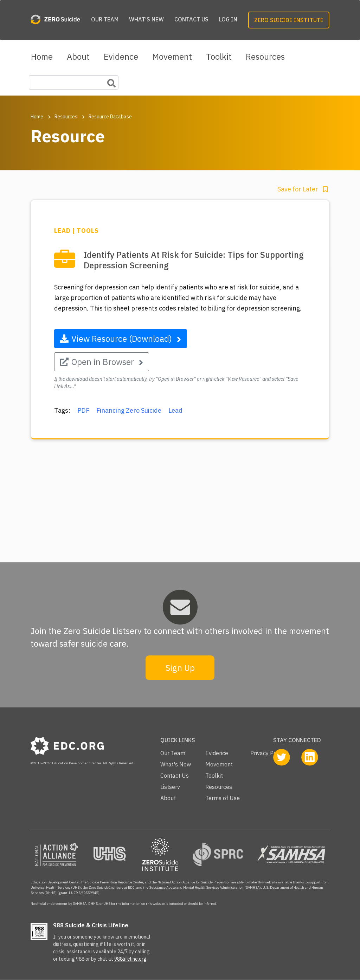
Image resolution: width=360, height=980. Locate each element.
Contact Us (191, 19)
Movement (172, 57)
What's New (146, 19)
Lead (175, 410)
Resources (265, 57)
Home (42, 57)
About (78, 57)
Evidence (121, 57)
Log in (228, 19)
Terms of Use (223, 798)
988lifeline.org (130, 959)
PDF (83, 410)
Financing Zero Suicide (129, 410)
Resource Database (110, 117)
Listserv (170, 787)
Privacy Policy (268, 753)
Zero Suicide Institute (289, 20)
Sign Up (180, 668)
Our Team (105, 19)
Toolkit (219, 57)
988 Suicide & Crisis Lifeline (91, 925)
